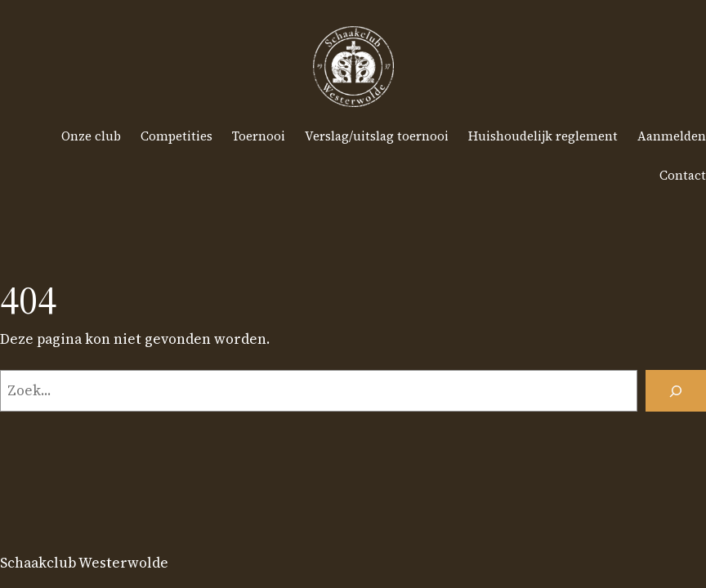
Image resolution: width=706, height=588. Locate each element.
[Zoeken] (676, 391)
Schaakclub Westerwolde (84, 563)
